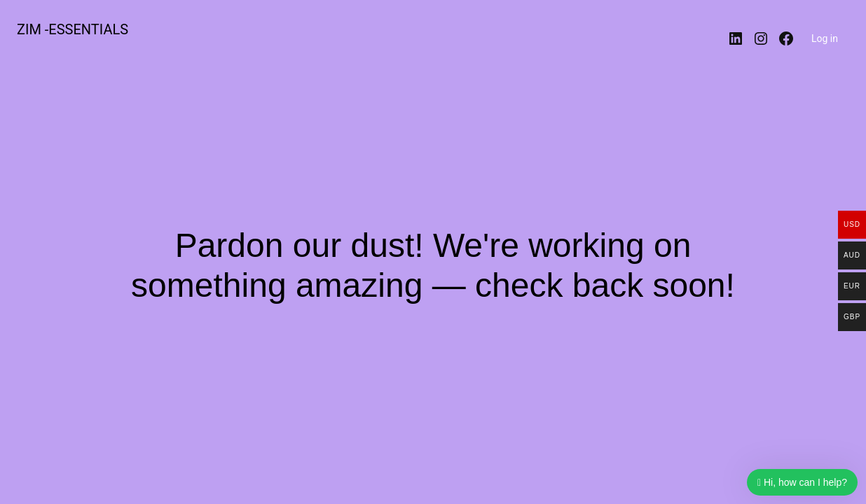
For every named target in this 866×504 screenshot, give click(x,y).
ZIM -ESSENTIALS (73, 29)
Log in (825, 38)
